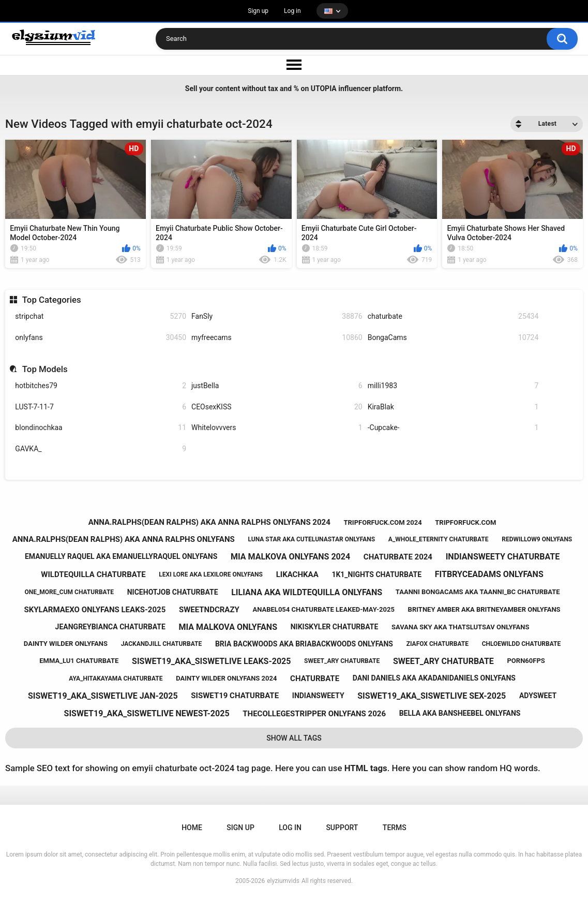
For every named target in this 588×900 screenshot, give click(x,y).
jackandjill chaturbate (162, 644)
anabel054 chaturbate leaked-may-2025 (324, 609)
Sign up (258, 11)
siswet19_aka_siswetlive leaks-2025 (211, 661)
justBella (277, 386)
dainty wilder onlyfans (66, 644)
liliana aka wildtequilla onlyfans (307, 592)
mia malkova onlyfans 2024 (290, 557)
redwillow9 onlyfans (537, 539)
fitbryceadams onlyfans (489, 574)
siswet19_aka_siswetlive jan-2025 (103, 696)
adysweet (538, 696)
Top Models (45, 369)
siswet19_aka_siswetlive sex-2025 (432, 696)
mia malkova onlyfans (228, 627)
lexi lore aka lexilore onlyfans (211, 574)
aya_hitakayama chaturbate (116, 678)
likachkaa (297, 574)
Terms (395, 828)
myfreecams (277, 338)
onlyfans (101, 338)
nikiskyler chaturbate (335, 627)
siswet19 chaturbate (235, 696)
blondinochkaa (101, 428)
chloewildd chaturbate (522, 644)
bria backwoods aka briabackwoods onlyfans (304, 644)
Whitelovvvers (277, 428)
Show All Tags (294, 738)
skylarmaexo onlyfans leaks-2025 (95, 610)
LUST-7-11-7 (101, 407)
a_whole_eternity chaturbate (439, 539)
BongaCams (453, 338)
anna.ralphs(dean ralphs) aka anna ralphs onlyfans (124, 539)
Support (342, 828)
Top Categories (52, 300)
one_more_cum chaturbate (69, 592)
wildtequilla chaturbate (93, 574)
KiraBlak (453, 407)
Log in (292, 11)
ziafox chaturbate (438, 644)
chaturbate (453, 316)
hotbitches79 (101, 386)
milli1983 (453, 386)
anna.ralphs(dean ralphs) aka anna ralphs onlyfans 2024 (209, 522)
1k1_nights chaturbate (376, 574)
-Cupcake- (453, 428)
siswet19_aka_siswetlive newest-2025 (147, 713)
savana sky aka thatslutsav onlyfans (460, 627)
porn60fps (526, 661)
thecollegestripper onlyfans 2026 (314, 714)
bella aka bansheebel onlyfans (460, 713)
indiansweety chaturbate (503, 557)
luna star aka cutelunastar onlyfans (311, 539)
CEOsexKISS (277, 407)
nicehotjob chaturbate (173, 592)
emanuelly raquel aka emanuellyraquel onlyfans (121, 556)
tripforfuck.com (465, 522)
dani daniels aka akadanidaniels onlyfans (434, 678)
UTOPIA (324, 88)
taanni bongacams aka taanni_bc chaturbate (478, 592)
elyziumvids (283, 881)
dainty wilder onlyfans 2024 (226, 678)
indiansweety (318, 696)
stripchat (101, 316)
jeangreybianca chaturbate (110, 627)
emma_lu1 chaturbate (79, 661)
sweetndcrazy (209, 610)
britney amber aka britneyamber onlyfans (484, 609)
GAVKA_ (101, 449)
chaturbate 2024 (398, 557)
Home (192, 828)
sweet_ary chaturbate (342, 661)
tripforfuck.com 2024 (382, 522)
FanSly (277, 316)
